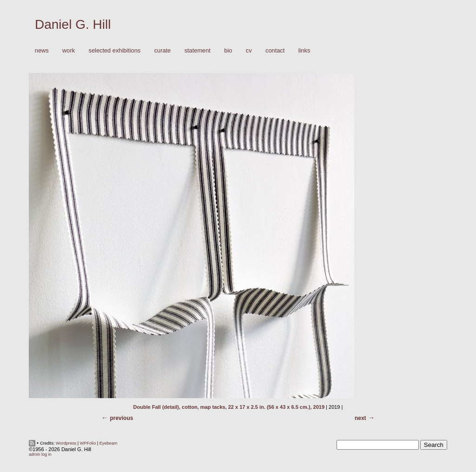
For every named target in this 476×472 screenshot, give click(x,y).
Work (66, 51)
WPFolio (88, 443)
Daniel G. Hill (73, 24)
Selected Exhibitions (115, 50)
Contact (275, 50)
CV (249, 50)
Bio (228, 50)
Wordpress (66, 443)
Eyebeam (109, 443)
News (42, 50)
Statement (198, 50)
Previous (121, 418)
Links (304, 50)
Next (360, 418)
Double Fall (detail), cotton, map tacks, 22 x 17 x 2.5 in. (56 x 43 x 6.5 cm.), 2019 (229, 407)
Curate (163, 50)
